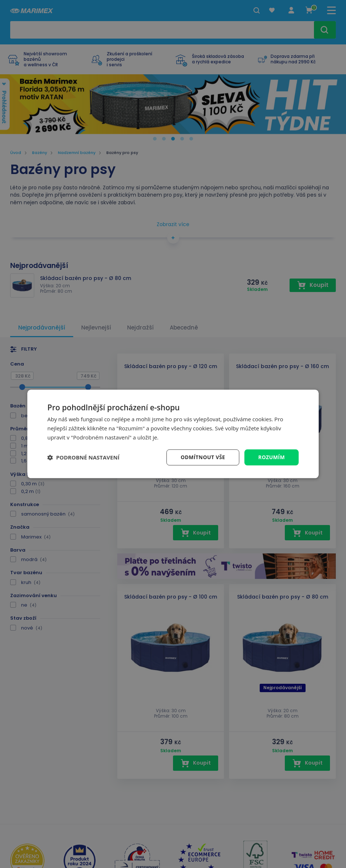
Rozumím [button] (272, 457)
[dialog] (173, 434)
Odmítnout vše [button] (203, 457)
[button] (83, 457)
